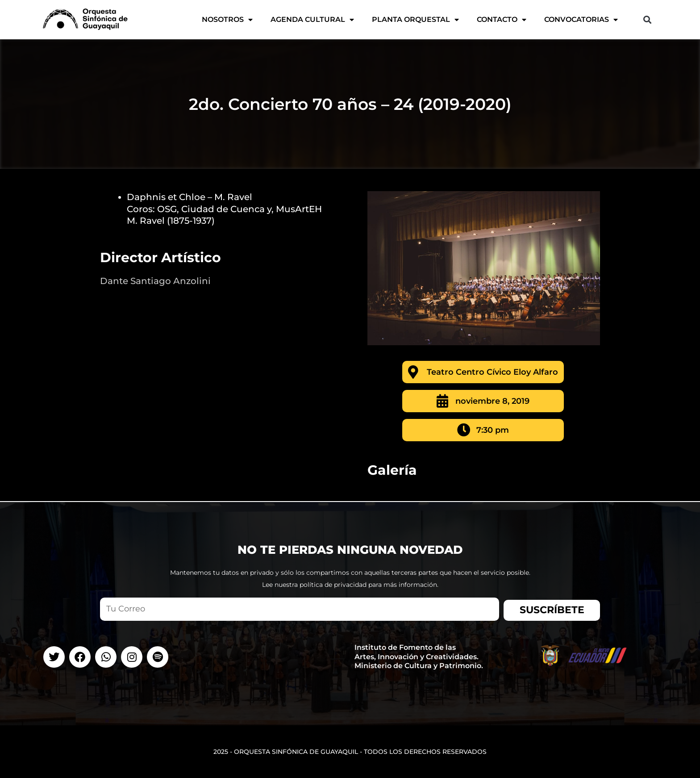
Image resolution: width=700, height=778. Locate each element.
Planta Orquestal (415, 20)
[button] (647, 20)
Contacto (502, 20)
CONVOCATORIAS (581, 20)
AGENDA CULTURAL (312, 20)
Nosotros (227, 20)
